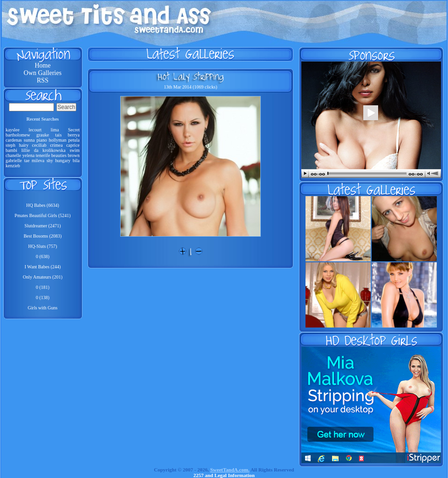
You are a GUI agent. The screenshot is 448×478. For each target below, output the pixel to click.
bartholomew (18, 135)
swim (75, 150)
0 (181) (43, 287)
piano (41, 140)
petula (74, 140)
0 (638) (43, 256)
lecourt (35, 130)
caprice (73, 145)
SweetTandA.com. (230, 470)
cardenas (14, 140)
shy (50, 160)
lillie (26, 150)
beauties (59, 155)
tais (58, 135)
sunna (29, 140)
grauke (43, 135)
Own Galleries (43, 73)
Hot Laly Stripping (191, 76)
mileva (38, 160)
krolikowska (54, 150)
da (36, 150)
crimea (56, 145)
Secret (74, 130)
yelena (28, 155)
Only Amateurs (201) (43, 277)
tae (27, 160)
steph (10, 145)
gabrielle (14, 160)
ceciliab (39, 145)
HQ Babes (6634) (43, 205)
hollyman (58, 140)
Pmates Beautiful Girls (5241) (42, 215)
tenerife (43, 155)
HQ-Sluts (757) (43, 246)
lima (55, 130)
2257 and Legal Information (224, 475)
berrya (74, 135)
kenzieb (13, 166)
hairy (24, 145)
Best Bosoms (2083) (43, 236)
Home (42, 65)
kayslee (13, 130)
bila (76, 160)
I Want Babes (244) (43, 267)
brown (74, 155)
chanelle (13, 155)
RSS (43, 80)
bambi (11, 150)
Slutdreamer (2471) (42, 226)
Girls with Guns (43, 308)
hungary (63, 160)
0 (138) (43, 297)
